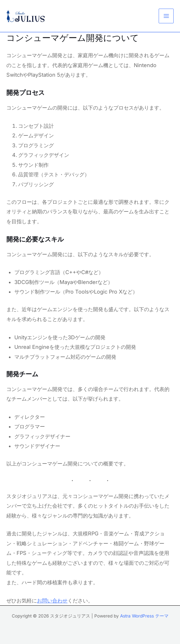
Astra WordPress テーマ (144, 616)
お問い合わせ (52, 601)
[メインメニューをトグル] (166, 16)
